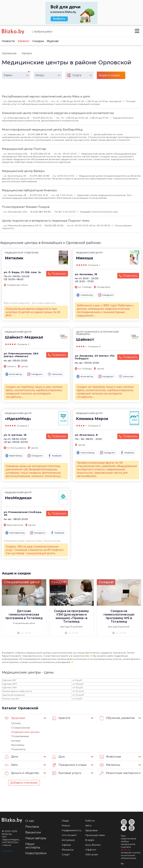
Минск (66, 825)
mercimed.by (86, 453)
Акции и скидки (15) (109, 76)
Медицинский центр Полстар (24, 149)
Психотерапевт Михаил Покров (26, 207)
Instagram (106, 295)
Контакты (7, 850)
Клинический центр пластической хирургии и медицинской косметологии (58, 113)
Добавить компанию (24, 782)
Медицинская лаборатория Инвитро (29, 190)
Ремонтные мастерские (119, 772)
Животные (110, 756)
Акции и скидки (16, 573)
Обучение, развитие (116, 718)
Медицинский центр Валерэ (23, 171)
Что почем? (69, 834)
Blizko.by (126, 849)
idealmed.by (14, 456)
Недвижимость (71, 830)
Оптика (16, 723)
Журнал (53, 41)
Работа (90, 820)
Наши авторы (36, 837)
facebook (55, 456)
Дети (11, 756)
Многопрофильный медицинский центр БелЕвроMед (42, 129)
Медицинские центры (25, 732)
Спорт (66, 854)
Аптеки (16, 740)
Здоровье (14, 718)
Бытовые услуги (66, 772)
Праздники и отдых (68, 764)
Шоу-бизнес (93, 844)
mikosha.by (85, 295)
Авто (11, 764)
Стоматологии (20, 727)
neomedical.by (15, 533)
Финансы (68, 849)
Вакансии (33, 832)
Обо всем (92, 854)
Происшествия (95, 834)
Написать (55, 374)
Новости (8, 41)
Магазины (109, 764)
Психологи (18, 749)
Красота (61, 718)
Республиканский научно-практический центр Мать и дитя (46, 96)
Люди (65, 820)
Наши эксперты (33, 845)
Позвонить (59, 274)
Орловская (9, 53)
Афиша (66, 844)
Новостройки (36, 852)
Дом (58, 756)
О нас (30, 820)
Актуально (68, 839)
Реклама (32, 826)
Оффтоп (91, 849)
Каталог (24, 41)
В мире (90, 839)
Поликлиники (20, 736)
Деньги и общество (21, 772)
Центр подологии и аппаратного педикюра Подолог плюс (46, 221)
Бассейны (18, 744)
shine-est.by (14, 374)
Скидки (38, 41)
